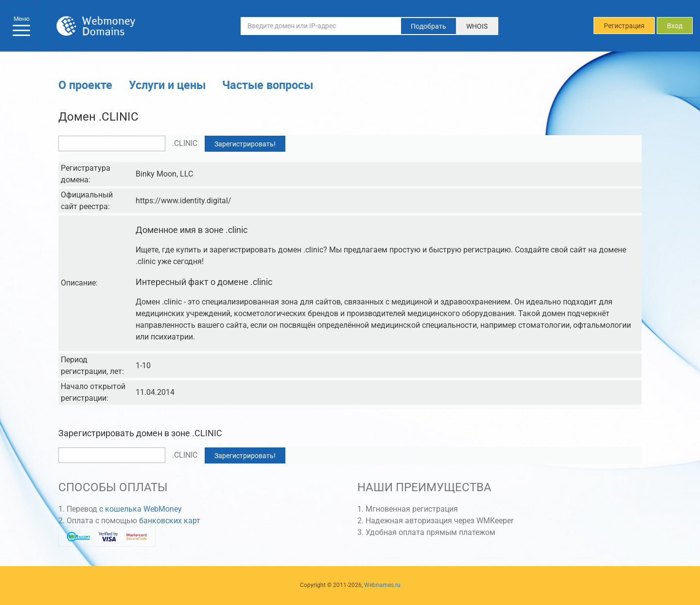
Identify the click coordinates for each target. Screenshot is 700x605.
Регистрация (624, 26)
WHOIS (477, 26)
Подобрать (429, 26)
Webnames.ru (382, 585)
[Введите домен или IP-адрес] (321, 26)
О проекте (85, 85)
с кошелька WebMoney (140, 509)
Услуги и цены (167, 85)
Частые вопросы (268, 85)
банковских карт (170, 521)
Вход (675, 26)
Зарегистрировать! (245, 144)
